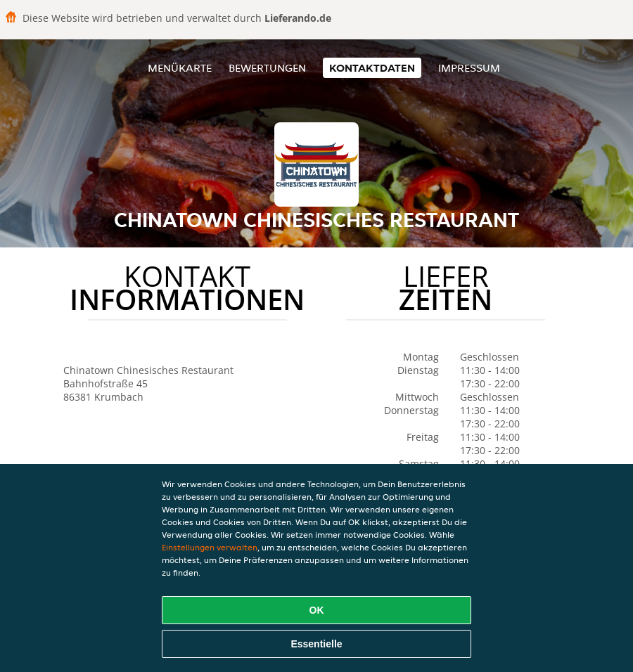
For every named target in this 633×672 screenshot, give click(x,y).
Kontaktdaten (372, 68)
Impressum (469, 68)
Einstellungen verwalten (210, 547)
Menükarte (180, 68)
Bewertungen (267, 68)
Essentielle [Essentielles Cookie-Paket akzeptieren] (316, 644)
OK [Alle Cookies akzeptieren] (317, 610)
